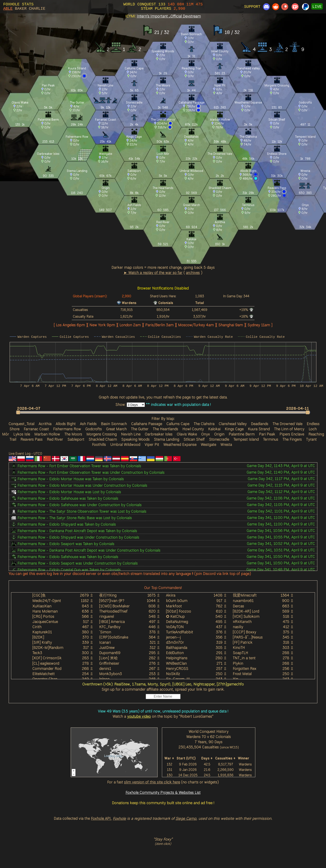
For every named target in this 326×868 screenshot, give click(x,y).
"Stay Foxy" (163, 839)
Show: (121, 404)
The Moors (73, 434)
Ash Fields (88, 424)
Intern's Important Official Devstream (169, 16)
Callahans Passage (147, 424)
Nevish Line (131, 434)
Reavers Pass (32, 439)
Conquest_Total (22, 424)
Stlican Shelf (194, 439)
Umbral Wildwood (125, 444)
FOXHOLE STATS (18, 4)
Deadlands (260, 424)
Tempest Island (246, 439)
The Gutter (140, 429)
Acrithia (45, 424)
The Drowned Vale (288, 424)
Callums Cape (178, 424)
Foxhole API (101, 818)
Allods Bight (66, 424)
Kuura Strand (259, 429)
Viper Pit (152, 444)
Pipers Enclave (292, 434)
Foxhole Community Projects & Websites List (163, 792)
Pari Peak (267, 434)
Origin (219, 434)
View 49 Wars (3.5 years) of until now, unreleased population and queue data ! (163, 711)
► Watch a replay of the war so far (153, 272)
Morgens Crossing (102, 434)
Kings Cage (234, 429)
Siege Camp (186, 818)
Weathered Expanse (180, 444)
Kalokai (214, 429)
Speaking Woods (135, 439)
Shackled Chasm (103, 439)
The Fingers (292, 439)
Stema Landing (167, 439)
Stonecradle (219, 439)
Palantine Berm (242, 434)
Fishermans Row (67, 429)
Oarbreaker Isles (159, 434)
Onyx (206, 434)
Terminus (271, 439)
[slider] (163, 412)
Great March (116, 429)
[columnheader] (169, 758)
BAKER (21, 9)
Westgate (209, 444)
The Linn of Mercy (289, 429)
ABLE (8, 9)
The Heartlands (165, 429)
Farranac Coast (36, 429)
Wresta (226, 444)
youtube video (139, 716)
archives (193, 272)
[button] (161, 412)
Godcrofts (94, 429)
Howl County (193, 429)
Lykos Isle (22, 434)
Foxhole (119, 818)
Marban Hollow (47, 434)
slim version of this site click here (152, 782)
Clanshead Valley (233, 424)
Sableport (76, 439)
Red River (55, 439)
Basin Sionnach (114, 424)
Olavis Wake (187, 434)
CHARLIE (37, 9)
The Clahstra (204, 424)
